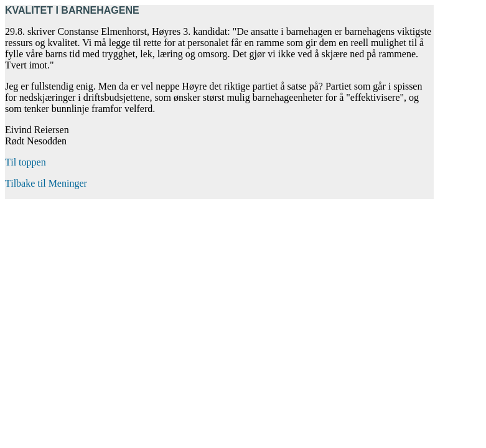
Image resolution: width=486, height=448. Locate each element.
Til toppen (26, 162)
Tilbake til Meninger (46, 183)
